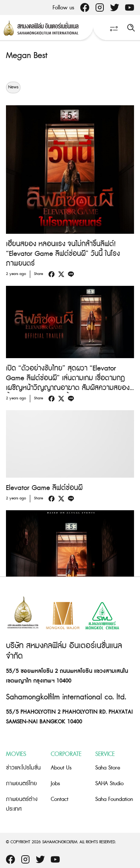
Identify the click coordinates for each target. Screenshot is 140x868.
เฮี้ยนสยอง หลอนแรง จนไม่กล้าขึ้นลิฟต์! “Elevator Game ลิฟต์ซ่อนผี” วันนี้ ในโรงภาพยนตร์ (63, 254)
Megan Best (27, 56)
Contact (60, 799)
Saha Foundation (114, 799)
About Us (61, 768)
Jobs (55, 784)
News (13, 87)
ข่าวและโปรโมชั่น (23, 768)
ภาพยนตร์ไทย (21, 784)
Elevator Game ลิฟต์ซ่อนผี (44, 488)
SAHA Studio (109, 784)
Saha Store (108, 768)
